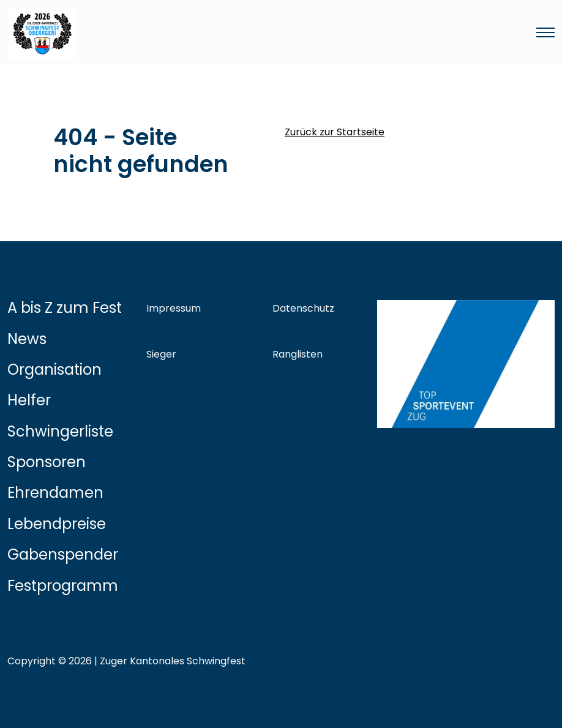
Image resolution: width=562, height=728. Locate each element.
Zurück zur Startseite (335, 132)
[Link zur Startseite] (189, 32)
